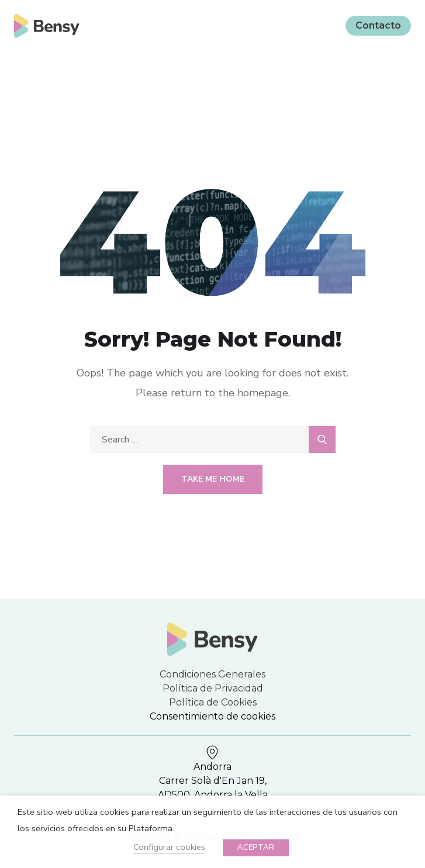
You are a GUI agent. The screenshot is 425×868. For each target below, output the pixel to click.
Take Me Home (213, 479)
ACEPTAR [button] (256, 848)
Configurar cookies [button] (169, 847)
